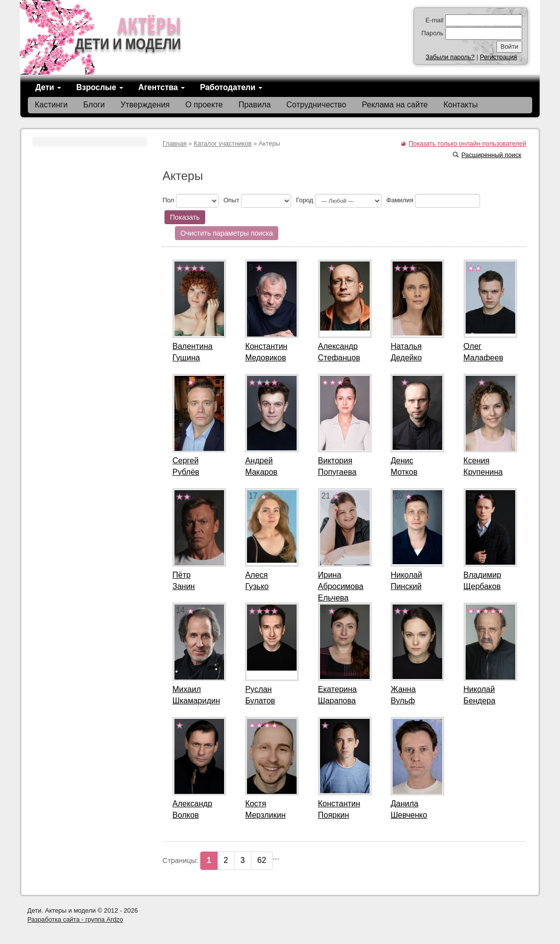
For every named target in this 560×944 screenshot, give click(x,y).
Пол (168, 200)
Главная (175, 143)
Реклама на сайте (395, 105)
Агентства (161, 87)
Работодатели (231, 87)
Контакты (460, 105)
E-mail (434, 20)
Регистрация (499, 57)
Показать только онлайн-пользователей (467, 143)
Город (305, 200)
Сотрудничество (316, 105)
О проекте (204, 105)
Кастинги (51, 105)
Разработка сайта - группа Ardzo (75, 919)
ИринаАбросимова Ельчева (341, 586)
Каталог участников (223, 143)
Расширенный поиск (487, 155)
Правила (255, 105)
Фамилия (400, 200)
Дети (48, 87)
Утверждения (145, 105)
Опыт (232, 200)
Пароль (432, 33)
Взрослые (100, 87)
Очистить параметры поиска (227, 233)
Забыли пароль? (450, 57)
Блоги (94, 105)
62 (262, 860)
